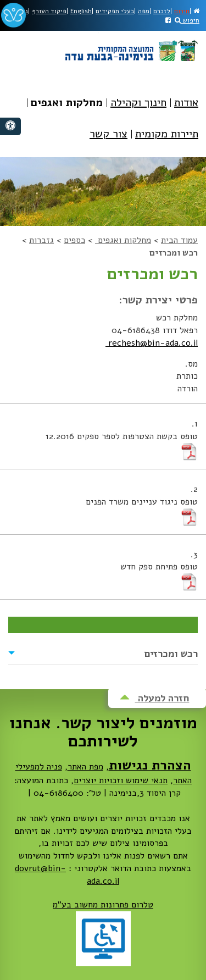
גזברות (41, 240)
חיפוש (187, 20)
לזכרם (162, 11)
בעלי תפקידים (115, 11)
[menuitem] (186, 111)
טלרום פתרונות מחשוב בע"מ (103, 905)
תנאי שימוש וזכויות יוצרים (121, 780)
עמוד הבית (179, 240)
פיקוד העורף (49, 11)
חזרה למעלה (155, 698)
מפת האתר (85, 767)
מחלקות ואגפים (123, 240)
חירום (182, 11)
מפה (144, 11)
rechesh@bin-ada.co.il (152, 343)
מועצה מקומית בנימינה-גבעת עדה (131, 47)
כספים (74, 240)
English (81, 11)
